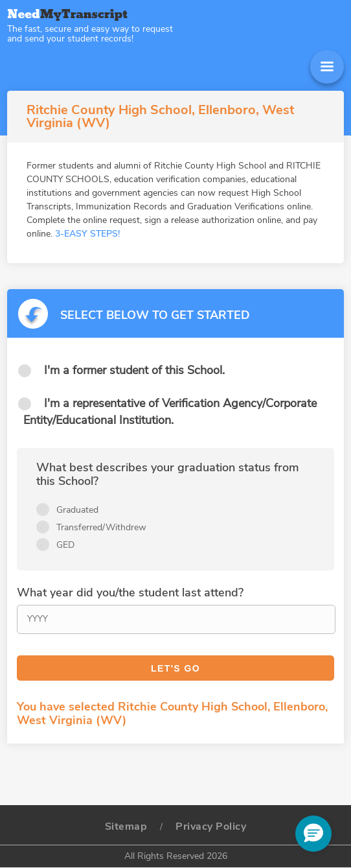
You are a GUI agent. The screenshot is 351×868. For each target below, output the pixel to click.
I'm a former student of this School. (134, 370)
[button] (313, 834)
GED (65, 545)
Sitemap (126, 827)
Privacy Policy (211, 827)
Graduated (77, 510)
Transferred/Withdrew (101, 527)
